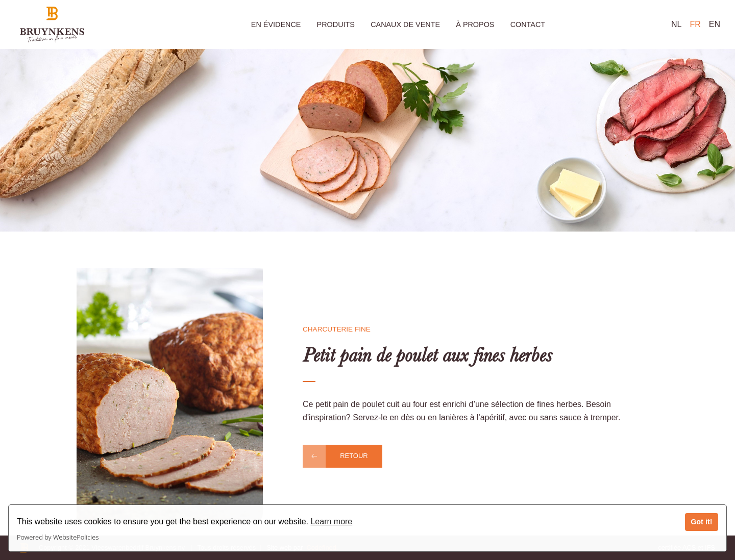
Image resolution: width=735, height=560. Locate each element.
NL (676, 24)
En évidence (276, 24)
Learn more (331, 521)
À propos (475, 24)
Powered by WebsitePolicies (58, 537)
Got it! (701, 522)
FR (695, 24)
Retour (354, 456)
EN (715, 24)
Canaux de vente (405, 24)
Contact (528, 24)
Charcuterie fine (337, 329)
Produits (336, 24)
